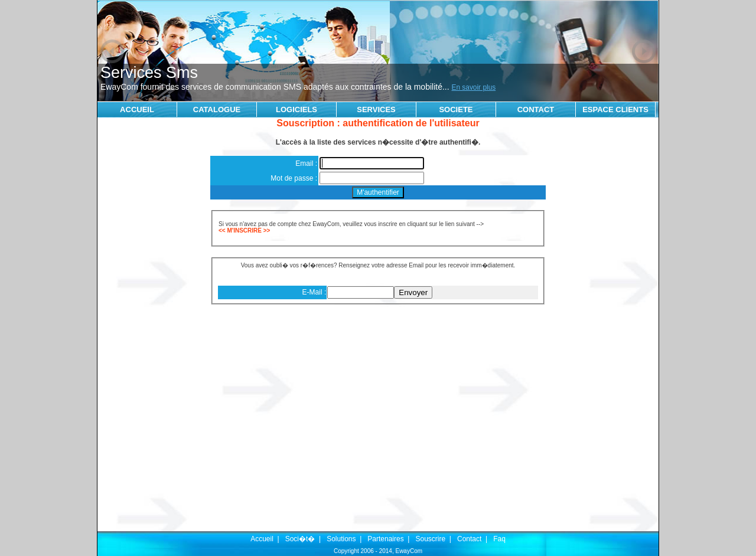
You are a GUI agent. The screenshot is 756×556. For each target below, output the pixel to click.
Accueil (262, 539)
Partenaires (385, 539)
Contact (469, 539)
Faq (499, 539)
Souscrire (430, 539)
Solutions (341, 539)
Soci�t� (300, 539)
